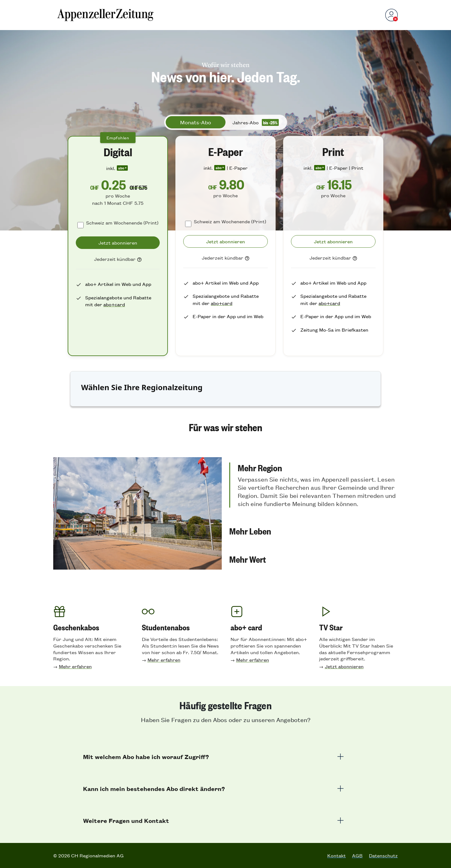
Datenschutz (383, 855)
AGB (357, 855)
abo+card (114, 304)
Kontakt (337, 855)
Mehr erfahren (75, 666)
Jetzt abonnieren (344, 666)
